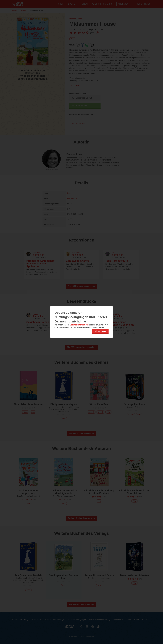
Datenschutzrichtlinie (79, 325)
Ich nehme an (100, 331)
